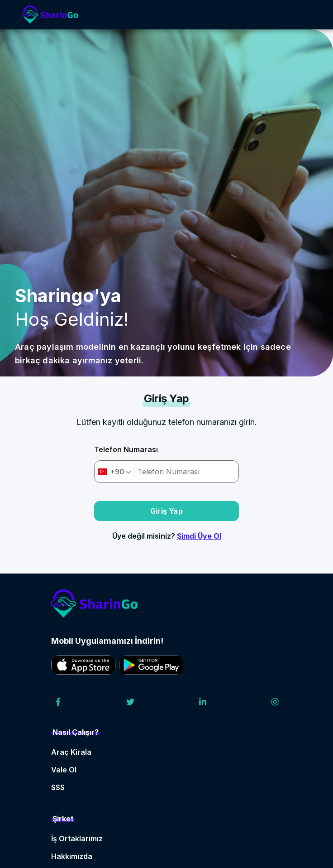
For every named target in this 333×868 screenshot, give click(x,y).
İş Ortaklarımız (77, 839)
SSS (58, 787)
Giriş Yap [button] (166, 511)
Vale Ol (64, 770)
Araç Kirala (71, 752)
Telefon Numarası (126, 449)
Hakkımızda (72, 856)
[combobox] (115, 472)
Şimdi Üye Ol (199, 536)
